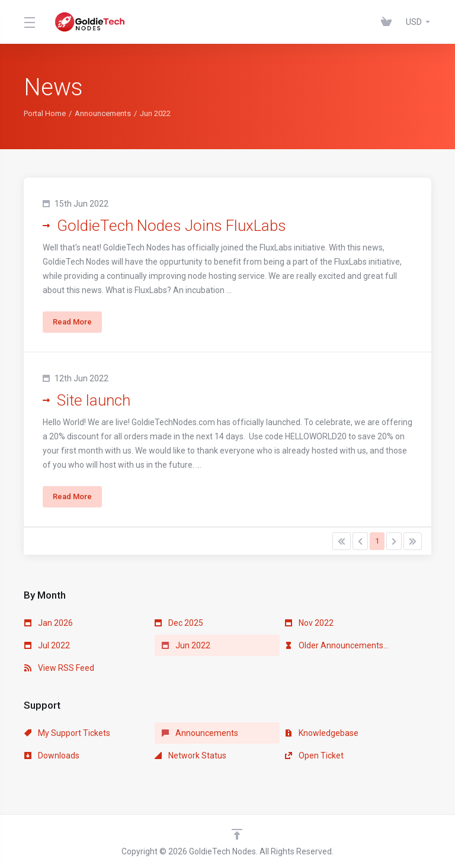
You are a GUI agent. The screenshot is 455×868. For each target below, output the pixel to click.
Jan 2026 (49, 623)
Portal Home (45, 113)
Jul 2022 (47, 645)
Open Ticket (314, 756)
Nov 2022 (309, 623)
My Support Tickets (67, 733)
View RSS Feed (59, 668)
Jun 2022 (186, 645)
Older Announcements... (337, 645)
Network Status (190, 756)
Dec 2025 (179, 623)
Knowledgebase (322, 733)
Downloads (52, 756)
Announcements (103, 113)
